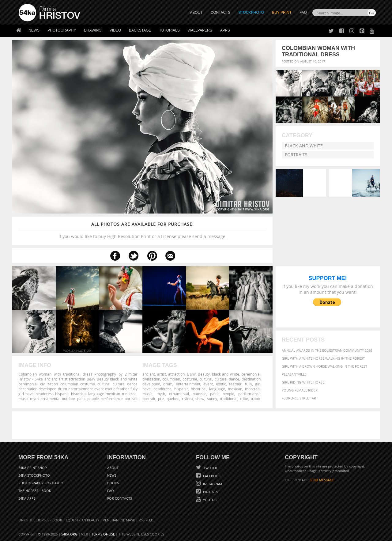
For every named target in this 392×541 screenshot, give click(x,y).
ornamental (179, 394)
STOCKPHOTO (251, 13)
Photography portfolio (41, 483)
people (228, 394)
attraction (176, 374)
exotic (221, 384)
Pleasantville (294, 374)
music (147, 394)
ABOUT (196, 13)
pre (161, 399)
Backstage (140, 30)
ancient (149, 374)
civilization (151, 379)
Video (115, 30)
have (147, 389)
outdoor (199, 394)
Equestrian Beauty (83, 520)
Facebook (211, 476)
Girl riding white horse (303, 382)
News (34, 30)
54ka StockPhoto (34, 475)
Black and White (304, 146)
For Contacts (120, 498)
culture (221, 379)
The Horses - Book (35, 491)
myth (161, 394)
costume (190, 379)
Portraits (296, 155)
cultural (206, 379)
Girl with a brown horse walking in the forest (324, 366)
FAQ (303, 13)
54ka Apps (27, 498)
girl (258, 384)
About (113, 468)
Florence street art (300, 398)
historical (199, 389)
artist (162, 374)
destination (251, 379)
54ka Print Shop (33, 468)
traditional (229, 399)
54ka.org (69, 534)
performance (249, 394)
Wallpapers (200, 30)
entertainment (188, 384)
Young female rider (300, 390)
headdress (162, 389)
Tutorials (170, 30)
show (200, 399)
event (208, 384)
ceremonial (251, 374)
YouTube (210, 500)
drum (168, 384)
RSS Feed (146, 520)
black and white (225, 374)
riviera (187, 399)
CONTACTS (221, 13)
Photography (62, 30)
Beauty (204, 374)
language (217, 389)
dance (234, 379)
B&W (191, 374)
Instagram (212, 484)
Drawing (93, 30)
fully (249, 384)
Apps (225, 30)
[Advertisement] (197, 425)
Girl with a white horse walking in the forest (323, 358)
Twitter (210, 468)
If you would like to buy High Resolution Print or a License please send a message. (142, 230)
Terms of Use (103, 534)
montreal (253, 389)
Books (113, 483)
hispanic (181, 389)
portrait (149, 399)
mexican (235, 389)
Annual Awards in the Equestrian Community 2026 (327, 350)
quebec (173, 399)
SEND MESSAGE (322, 480)
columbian (171, 379)
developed (151, 384)
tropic (256, 399)
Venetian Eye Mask (119, 520)
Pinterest (211, 492)
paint (214, 394)
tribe (244, 399)
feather (235, 384)
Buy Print (282, 13)
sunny (212, 399)
